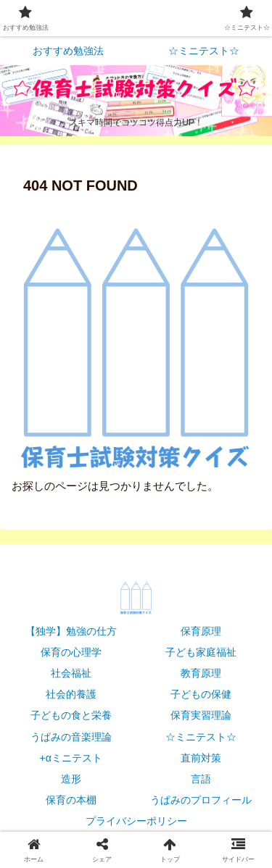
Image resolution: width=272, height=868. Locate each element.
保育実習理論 (201, 715)
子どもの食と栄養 (71, 715)
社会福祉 (71, 673)
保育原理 (201, 631)
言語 (201, 779)
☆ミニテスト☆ (201, 737)
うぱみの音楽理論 (71, 737)
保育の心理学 (71, 652)
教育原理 (201, 673)
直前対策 (201, 758)
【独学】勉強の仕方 (71, 631)
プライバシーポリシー (136, 821)
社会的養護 (71, 694)
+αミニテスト (71, 758)
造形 (71, 779)
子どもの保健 (201, 694)
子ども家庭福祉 (201, 652)
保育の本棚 (71, 800)
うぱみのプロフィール (201, 800)
